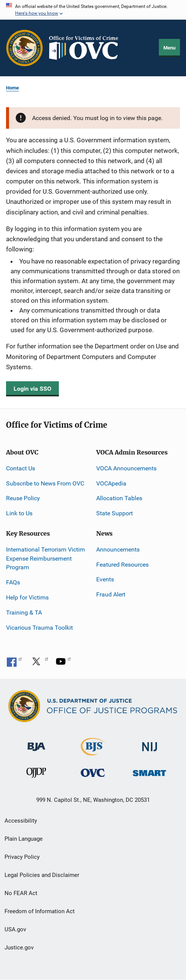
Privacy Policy (22, 857)
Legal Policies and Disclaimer (42, 875)
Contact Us (21, 468)
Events (105, 579)
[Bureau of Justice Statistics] (93, 752)
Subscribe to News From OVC (45, 483)
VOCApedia (111, 483)
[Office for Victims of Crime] (93, 773)
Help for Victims (27, 597)
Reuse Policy (23, 498)
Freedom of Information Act (40, 911)
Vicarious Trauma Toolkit (39, 628)
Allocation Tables (119, 498)
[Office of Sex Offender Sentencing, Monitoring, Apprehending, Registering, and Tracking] (149, 771)
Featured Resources (122, 565)
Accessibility (21, 821)
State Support (115, 513)
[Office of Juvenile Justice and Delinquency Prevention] (36, 774)
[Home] (87, 48)
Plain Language (24, 839)
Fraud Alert (111, 594)
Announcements (118, 549)
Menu (169, 48)
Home (12, 88)
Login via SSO (32, 389)
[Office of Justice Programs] (25, 48)
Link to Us (19, 513)
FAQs (13, 582)
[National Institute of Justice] (150, 743)
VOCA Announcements (126, 468)
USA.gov (15, 929)
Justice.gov (19, 948)
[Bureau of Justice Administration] (36, 743)
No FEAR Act (21, 893)
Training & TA (24, 612)
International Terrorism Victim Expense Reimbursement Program (45, 559)
